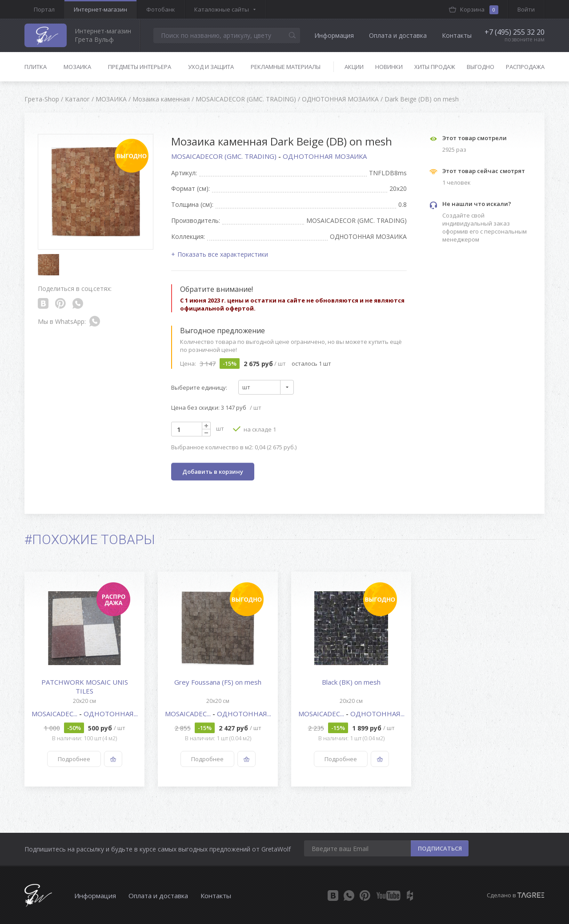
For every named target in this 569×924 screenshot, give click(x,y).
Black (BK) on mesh (351, 682)
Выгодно (481, 67)
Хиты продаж (435, 67)
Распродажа (525, 67)
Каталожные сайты (222, 9)
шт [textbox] (246, 387)
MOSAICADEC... (55, 714)
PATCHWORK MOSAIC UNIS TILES (85, 686)
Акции (354, 67)
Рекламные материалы (286, 67)
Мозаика (77, 67)
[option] (84, 679)
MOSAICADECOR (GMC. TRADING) (225, 156)
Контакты (457, 35)
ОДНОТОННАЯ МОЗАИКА (325, 156)
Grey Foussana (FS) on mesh (218, 682)
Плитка (36, 67)
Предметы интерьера (140, 67)
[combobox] (266, 387)
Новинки (389, 67)
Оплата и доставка (398, 35)
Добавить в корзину (213, 472)
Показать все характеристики (223, 254)
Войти (526, 9)
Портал (44, 9)
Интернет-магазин (100, 9)
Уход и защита (211, 67)
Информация (334, 35)
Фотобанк (161, 9)
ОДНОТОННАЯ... (111, 714)
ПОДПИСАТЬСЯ (440, 848)
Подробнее (74, 759)
